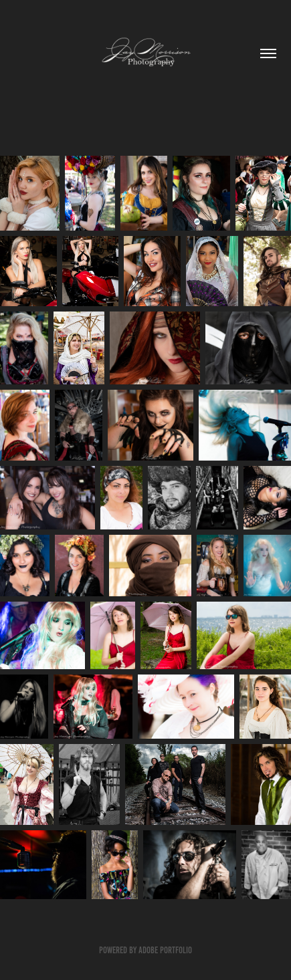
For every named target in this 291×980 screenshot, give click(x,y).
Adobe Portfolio (165, 950)
